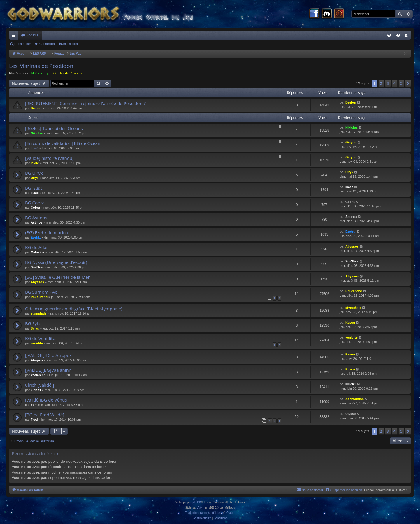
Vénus (35, 405)
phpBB (197, 502)
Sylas (35, 328)
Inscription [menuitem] (408, 36)
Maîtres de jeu (41, 73)
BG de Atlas (37, 247)
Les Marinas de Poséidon (41, 66)
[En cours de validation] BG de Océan (63, 143)
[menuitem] (389, 35)
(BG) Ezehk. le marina (47, 232)
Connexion (47, 44)
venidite (37, 343)
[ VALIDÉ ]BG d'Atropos (48, 355)
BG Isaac (34, 188)
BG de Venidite (40, 338)
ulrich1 (36, 390)
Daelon (36, 108)
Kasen (350, 323)
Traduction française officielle (204, 513)
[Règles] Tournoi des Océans (54, 128)
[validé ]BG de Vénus (46, 400)
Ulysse (350, 414)
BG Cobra (35, 203)
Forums (33, 35)
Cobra (35, 208)
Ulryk (35, 178)
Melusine (37, 252)
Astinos (36, 222)
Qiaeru (231, 513)
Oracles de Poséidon (68, 73)
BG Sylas (34, 323)
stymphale (38, 313)
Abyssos (352, 246)
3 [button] (388, 83)
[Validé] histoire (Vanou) (49, 158)
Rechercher (23, 44)
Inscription (71, 44)
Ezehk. (36, 237)
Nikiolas (37, 133)
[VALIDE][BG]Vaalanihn (48, 370)
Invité (34, 148)
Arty (200, 508)
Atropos (37, 360)
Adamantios (355, 399)
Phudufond (39, 297)
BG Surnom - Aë (41, 292)
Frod (34, 420)
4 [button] (395, 83)
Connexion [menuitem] (399, 36)
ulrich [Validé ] (40, 385)
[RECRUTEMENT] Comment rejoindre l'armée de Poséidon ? (85, 103)
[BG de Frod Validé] (45, 415)
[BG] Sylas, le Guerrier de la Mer (57, 277)
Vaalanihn (38, 375)
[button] (408, 83)
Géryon (351, 142)
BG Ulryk (34, 173)
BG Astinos (36, 218)
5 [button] (401, 83)
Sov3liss (37, 267)
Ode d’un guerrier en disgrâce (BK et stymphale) (74, 309)
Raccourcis (15, 36)
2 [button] (381, 83)
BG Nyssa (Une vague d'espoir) (56, 262)
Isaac (35, 193)
